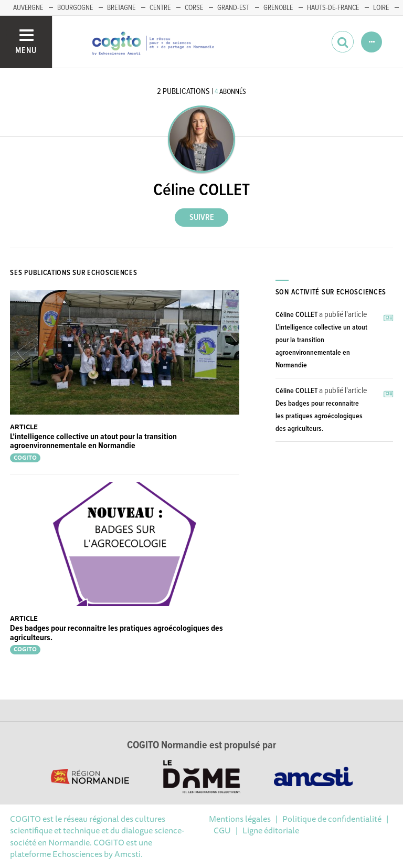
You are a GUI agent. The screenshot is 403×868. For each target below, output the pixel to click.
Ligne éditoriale (271, 830)
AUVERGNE (28, 8)
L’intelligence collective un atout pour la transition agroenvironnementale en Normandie (93, 442)
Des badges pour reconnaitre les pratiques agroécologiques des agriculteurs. (116, 633)
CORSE (194, 8)
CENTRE (160, 8)
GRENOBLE (278, 8)
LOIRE (381, 8)
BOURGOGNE (75, 8)
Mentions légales (240, 819)
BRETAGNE (121, 8)
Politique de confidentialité (332, 819)
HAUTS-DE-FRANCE (333, 8)
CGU (222, 830)
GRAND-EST (233, 8)
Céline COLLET (296, 315)
